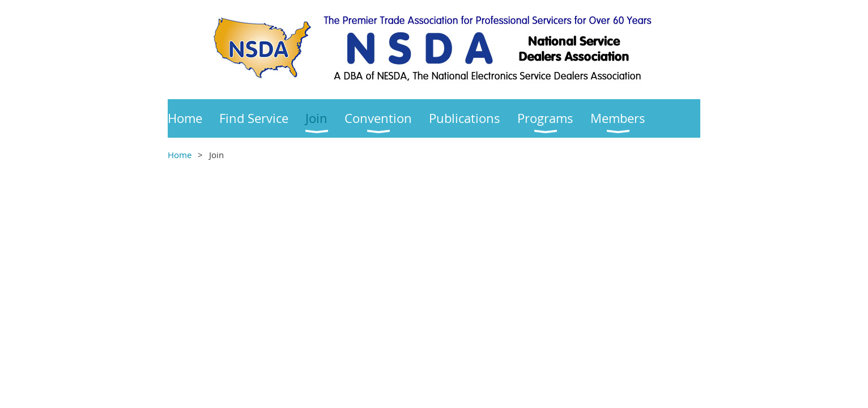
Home (180, 155)
